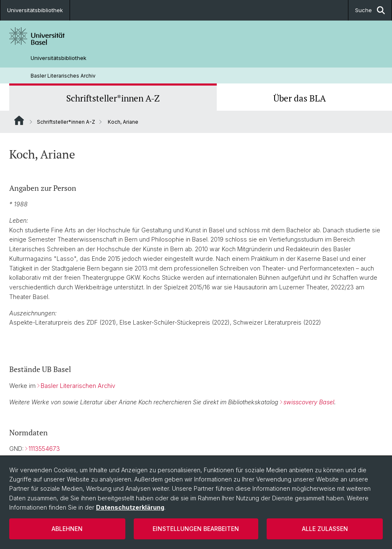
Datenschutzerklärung (130, 507)
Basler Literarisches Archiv (63, 76)
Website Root (19, 120)
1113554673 (44, 449)
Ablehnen (67, 529)
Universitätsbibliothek (35, 10)
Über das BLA (300, 98)
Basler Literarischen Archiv (78, 386)
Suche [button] (370, 10)
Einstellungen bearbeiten (196, 529)
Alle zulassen (325, 529)
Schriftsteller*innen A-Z (113, 98)
